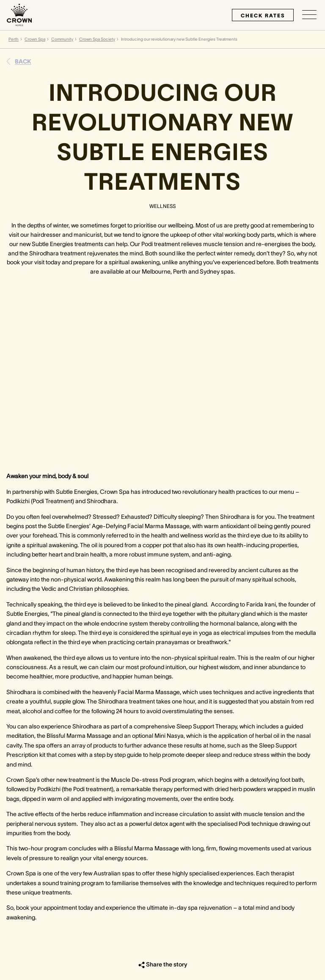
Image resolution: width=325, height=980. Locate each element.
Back (23, 61)
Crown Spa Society (97, 39)
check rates (263, 15)
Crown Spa (35, 39)
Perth (14, 39)
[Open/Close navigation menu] (309, 15)
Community (62, 39)
